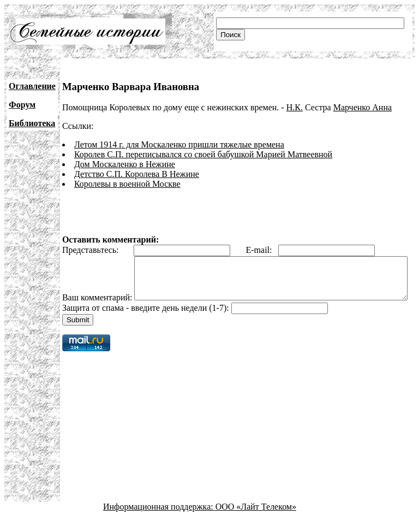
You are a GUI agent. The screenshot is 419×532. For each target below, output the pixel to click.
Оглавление (32, 86)
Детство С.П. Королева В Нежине (137, 174)
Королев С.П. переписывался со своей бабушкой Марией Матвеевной (203, 154)
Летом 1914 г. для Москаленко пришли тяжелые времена (179, 144)
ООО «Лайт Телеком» (256, 522)
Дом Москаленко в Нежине (125, 164)
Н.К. (295, 107)
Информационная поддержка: (159, 522)
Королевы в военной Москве (127, 184)
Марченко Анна (363, 107)
